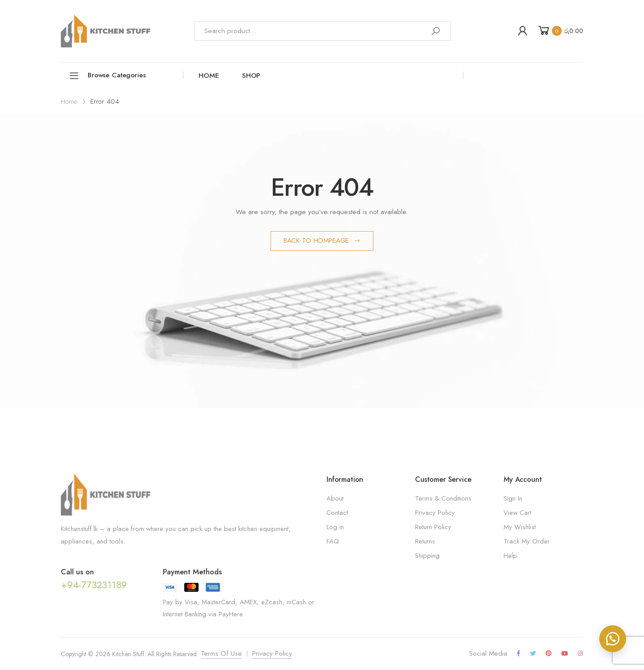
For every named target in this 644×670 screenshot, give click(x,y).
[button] (613, 639)
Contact (337, 513)
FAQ (333, 541)
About (335, 498)
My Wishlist (520, 527)
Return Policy (433, 527)
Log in (335, 527)
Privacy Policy (435, 513)
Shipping (427, 556)
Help (510, 556)
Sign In (513, 498)
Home (209, 76)
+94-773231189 (94, 585)
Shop (251, 76)
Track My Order (527, 541)
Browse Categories (107, 76)
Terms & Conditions (443, 498)
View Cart (517, 513)
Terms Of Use (221, 653)
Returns (425, 541)
